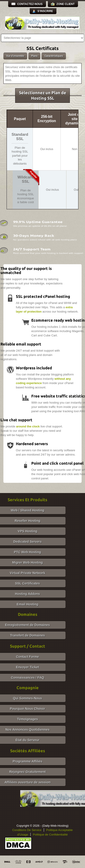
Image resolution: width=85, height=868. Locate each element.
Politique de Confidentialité (50, 835)
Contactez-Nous (30, 4)
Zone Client (66, 4)
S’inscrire (45, 11)
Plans (34, 56)
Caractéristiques (54, 56)
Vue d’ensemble (15, 56)
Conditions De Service (27, 830)
